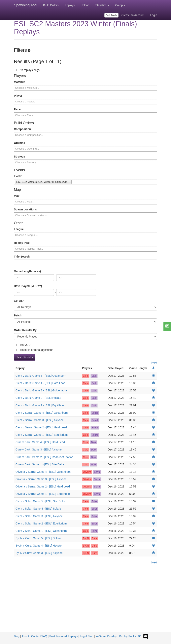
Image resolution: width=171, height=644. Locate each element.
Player (18, 96)
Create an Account (133, 15)
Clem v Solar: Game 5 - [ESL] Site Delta (40, 501)
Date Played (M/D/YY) (28, 286)
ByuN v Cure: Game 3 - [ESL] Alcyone (39, 553)
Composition (22, 129)
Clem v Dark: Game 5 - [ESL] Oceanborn (41, 376)
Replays (70, 5)
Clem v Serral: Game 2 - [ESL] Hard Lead (41, 427)
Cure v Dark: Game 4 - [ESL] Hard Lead (40, 442)
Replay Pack (22, 243)
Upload (85, 5)
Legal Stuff (87, 636)
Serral (95, 413)
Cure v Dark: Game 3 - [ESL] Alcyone (39, 449)
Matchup (20, 82)
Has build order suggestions (34, 350)
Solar (94, 501)
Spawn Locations (25, 209)
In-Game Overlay (106, 636)
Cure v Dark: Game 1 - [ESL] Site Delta (40, 464)
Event (18, 176)
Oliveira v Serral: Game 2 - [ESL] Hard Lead (43, 486)
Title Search (22, 257)
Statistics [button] (102, 5)
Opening (20, 143)
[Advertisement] (85, 602)
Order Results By (25, 330)
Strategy (19, 157)
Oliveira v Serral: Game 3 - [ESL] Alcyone (41, 479)
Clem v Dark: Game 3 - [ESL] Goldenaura (41, 390)
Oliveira (87, 472)
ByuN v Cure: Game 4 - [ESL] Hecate (39, 546)
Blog (17, 636)
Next (154, 363)
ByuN (86, 538)
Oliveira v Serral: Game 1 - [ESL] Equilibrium (43, 494)
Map (17, 196)
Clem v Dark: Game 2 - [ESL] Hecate (38, 398)
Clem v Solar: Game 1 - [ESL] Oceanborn (41, 531)
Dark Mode (111, 15)
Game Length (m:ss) (27, 271)
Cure (85, 442)
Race (17, 109)
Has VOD (22, 345)
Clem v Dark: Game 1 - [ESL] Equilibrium (41, 405)
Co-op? (19, 301)
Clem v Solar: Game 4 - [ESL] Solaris (38, 509)
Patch (18, 315)
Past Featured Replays (63, 636)
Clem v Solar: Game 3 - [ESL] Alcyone (39, 516)
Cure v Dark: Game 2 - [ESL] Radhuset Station (44, 457)
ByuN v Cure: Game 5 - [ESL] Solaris (38, 538)
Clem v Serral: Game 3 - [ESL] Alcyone (40, 420)
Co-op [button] (120, 5)
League (19, 229)
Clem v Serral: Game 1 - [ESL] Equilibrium (42, 435)
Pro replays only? (27, 70)
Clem (86, 376)
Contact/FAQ (39, 636)
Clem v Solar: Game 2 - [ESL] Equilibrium (41, 523)
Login (154, 15)
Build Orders (51, 5)
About (25, 636)
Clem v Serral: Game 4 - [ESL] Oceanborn (42, 413)
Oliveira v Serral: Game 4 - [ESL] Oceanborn (43, 472)
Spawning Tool (26, 5)
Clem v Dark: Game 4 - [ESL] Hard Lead (40, 383)
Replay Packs (127, 636)
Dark (94, 376)
